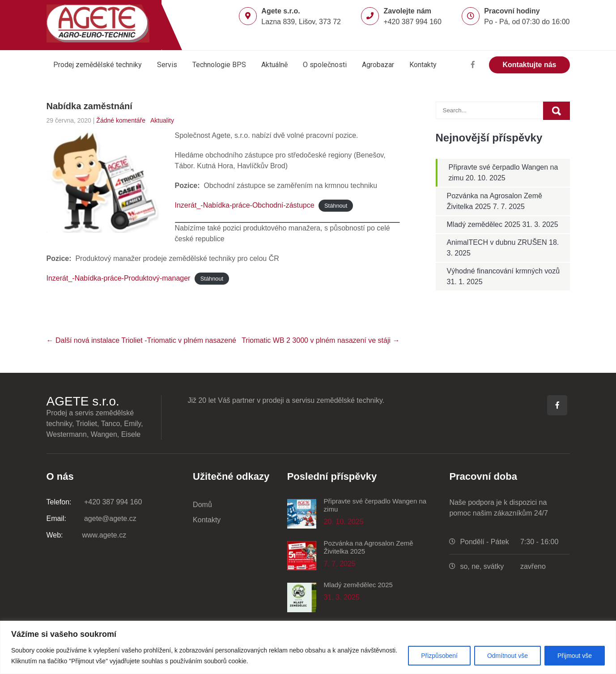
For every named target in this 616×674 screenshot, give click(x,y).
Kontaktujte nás (529, 65)
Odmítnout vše (508, 656)
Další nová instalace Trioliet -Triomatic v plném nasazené (141, 340)
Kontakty (423, 65)
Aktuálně (274, 65)
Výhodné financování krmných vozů (503, 271)
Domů (202, 505)
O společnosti (325, 65)
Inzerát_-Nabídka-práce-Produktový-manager (119, 278)
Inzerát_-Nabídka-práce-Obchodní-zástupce (245, 205)
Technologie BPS (219, 65)
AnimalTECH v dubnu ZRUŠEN (497, 242)
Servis (167, 65)
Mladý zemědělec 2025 (484, 224)
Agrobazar (378, 65)
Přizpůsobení (439, 656)
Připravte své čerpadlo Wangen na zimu (375, 505)
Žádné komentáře (121, 120)
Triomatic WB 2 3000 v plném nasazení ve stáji (321, 340)
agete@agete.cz (91, 518)
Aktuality (162, 120)
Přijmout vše (575, 656)
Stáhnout (336, 206)
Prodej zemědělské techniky (98, 65)
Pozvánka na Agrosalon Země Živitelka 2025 (369, 547)
